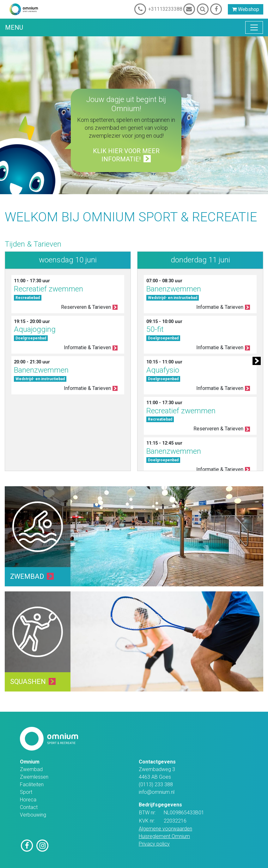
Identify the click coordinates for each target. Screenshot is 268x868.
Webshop (246, 9)
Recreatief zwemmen (49, 289)
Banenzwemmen (41, 370)
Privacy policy (154, 844)
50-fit (155, 329)
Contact (29, 807)
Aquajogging (35, 329)
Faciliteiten (32, 784)
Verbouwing (33, 815)
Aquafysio (163, 370)
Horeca (28, 800)
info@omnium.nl (157, 792)
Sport (26, 792)
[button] (256, 361)
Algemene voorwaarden (165, 829)
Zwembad (31, 769)
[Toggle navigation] (254, 27)
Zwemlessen (34, 777)
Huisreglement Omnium (164, 836)
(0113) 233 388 (156, 784)
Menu (14, 27)
